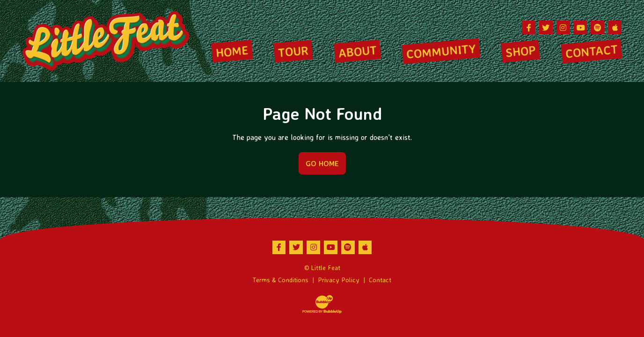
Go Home (322, 163)
